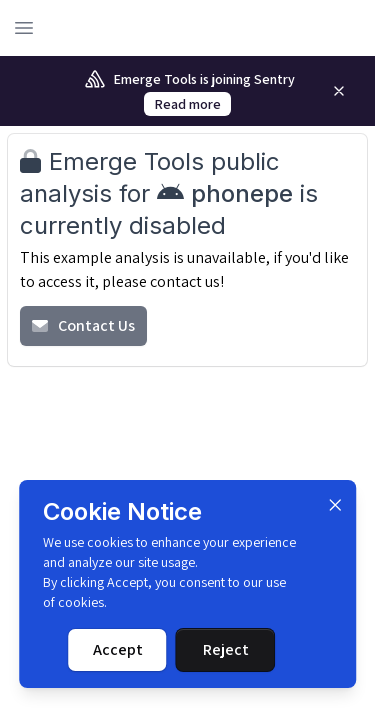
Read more (187, 104)
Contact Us (83, 325)
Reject (226, 649)
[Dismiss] (335, 505)
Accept (118, 649)
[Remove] (339, 91)
